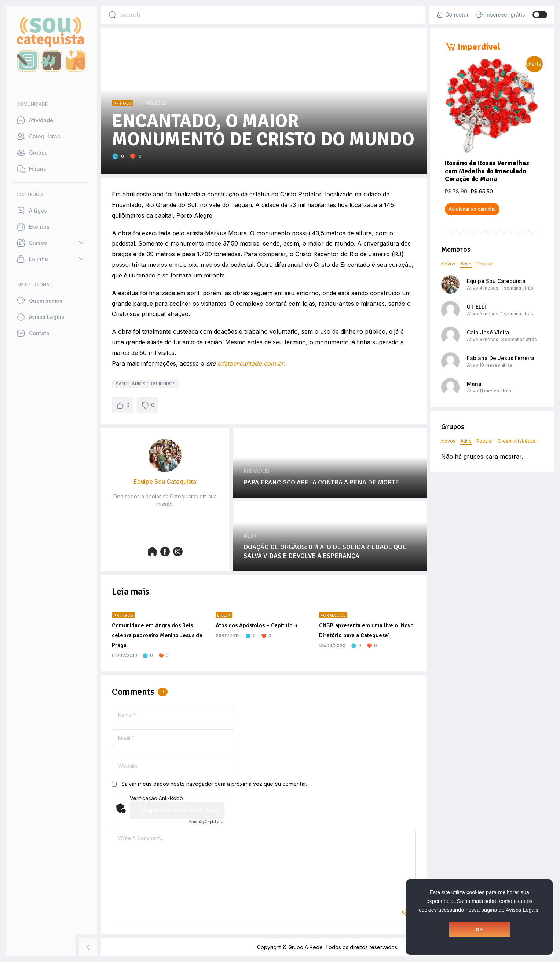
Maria (474, 384)
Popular (485, 264)
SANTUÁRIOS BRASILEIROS (146, 384)
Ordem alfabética (517, 441)
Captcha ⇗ (206, 821)
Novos (448, 264)
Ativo (466, 264)
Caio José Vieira (488, 332)
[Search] (112, 15)
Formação (333, 615)
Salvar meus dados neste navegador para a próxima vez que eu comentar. (214, 784)
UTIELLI (476, 307)
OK (479, 930)
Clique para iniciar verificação (180, 810)
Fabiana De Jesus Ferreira (501, 358)
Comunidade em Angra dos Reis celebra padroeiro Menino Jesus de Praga (157, 635)
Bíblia (224, 615)
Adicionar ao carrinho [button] (472, 209)
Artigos (123, 103)
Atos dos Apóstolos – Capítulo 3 (257, 625)
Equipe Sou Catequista (496, 281)
